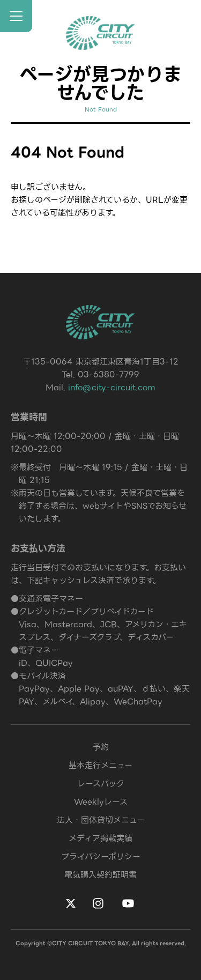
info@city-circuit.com (112, 388)
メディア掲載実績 (100, 838)
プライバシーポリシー (101, 857)
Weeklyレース (101, 802)
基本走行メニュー (100, 766)
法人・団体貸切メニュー (101, 820)
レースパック (101, 784)
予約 (101, 747)
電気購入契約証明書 (100, 875)
